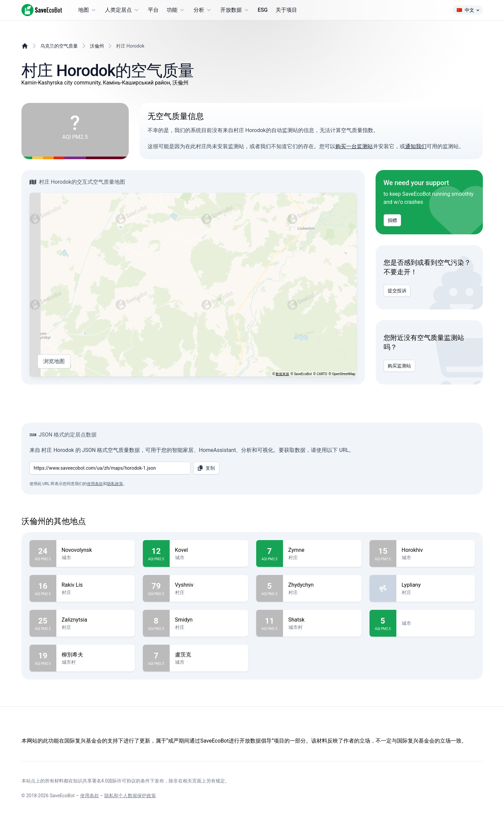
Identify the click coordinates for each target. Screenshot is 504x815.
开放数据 (235, 10)
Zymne (322, 550)
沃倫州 (97, 46)
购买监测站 (399, 366)
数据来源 (282, 374)
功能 (176, 10)
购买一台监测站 (354, 146)
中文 (468, 10)
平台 (153, 10)
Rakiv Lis (96, 585)
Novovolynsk (96, 550)
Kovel (209, 550)
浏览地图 (54, 361)
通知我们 (416, 146)
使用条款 (95, 484)
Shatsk (322, 620)
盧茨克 (209, 655)
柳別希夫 (96, 655)
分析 (203, 10)
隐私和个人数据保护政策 (130, 796)
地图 (88, 10)
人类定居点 (122, 10)
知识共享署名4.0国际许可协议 (104, 781)
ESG (263, 10)
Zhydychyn (322, 585)
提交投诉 (397, 291)
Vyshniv (209, 585)
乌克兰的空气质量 (59, 46)
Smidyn (209, 620)
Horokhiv (436, 550)
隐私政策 (115, 484)
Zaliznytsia (96, 620)
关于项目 (286, 10)
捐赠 (392, 220)
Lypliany (436, 585)
